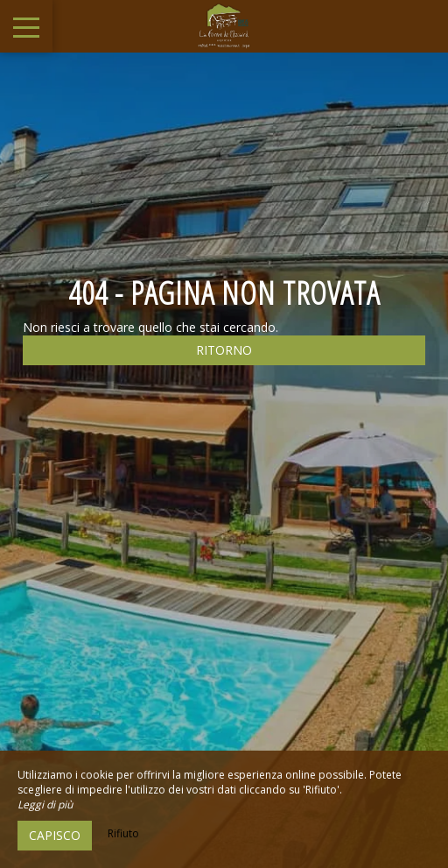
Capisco (55, 835)
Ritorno (224, 350)
